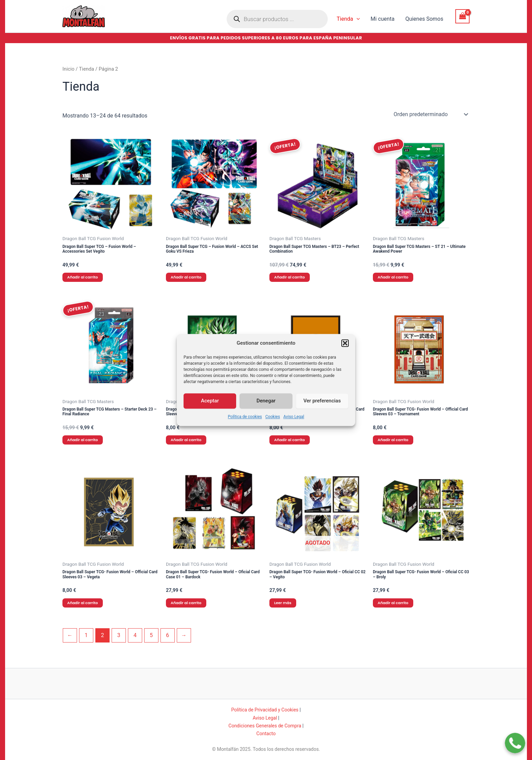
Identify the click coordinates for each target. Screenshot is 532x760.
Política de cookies (245, 427)
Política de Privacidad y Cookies (265, 710)
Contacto (266, 734)
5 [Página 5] (151, 635)
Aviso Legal (294, 427)
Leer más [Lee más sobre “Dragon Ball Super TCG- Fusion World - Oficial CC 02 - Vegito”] (283, 603)
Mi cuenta (382, 19)
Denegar (266, 411)
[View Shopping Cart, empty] (462, 16)
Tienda (348, 19)
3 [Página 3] (119, 635)
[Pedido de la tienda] (430, 114)
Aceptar (210, 411)
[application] (357, 19)
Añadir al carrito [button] (83, 277)
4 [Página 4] (135, 635)
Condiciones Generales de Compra (265, 726)
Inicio (68, 69)
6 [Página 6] (167, 635)
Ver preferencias (322, 411)
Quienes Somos (424, 19)
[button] (345, 354)
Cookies (273, 427)
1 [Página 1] (86, 635)
